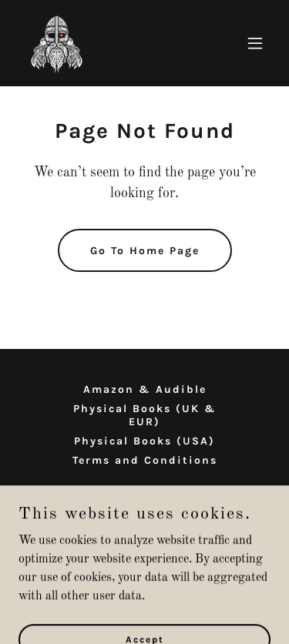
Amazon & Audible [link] (145, 389)
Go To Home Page (145, 251)
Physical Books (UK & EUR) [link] (145, 415)
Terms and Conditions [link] (145, 460)
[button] (255, 43)
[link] (57, 43)
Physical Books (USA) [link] (144, 441)
